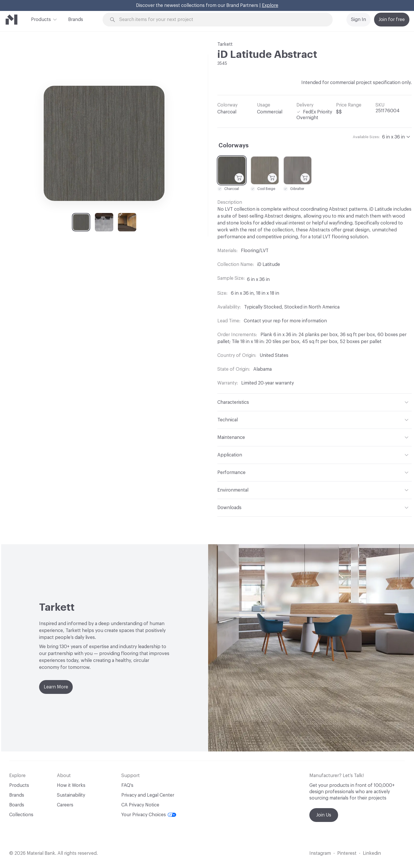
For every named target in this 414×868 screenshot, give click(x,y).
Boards (17, 805)
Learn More (56, 687)
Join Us (324, 815)
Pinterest (347, 853)
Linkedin (372, 853)
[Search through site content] (221, 20)
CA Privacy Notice (140, 805)
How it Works (71, 785)
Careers (65, 805)
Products (41, 19)
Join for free (392, 20)
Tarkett (225, 44)
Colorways (234, 146)
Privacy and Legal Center (148, 795)
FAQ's (127, 785)
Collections (21, 815)
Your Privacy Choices (149, 815)
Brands (76, 20)
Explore (270, 5)
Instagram (320, 853)
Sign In (359, 20)
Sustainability (71, 795)
